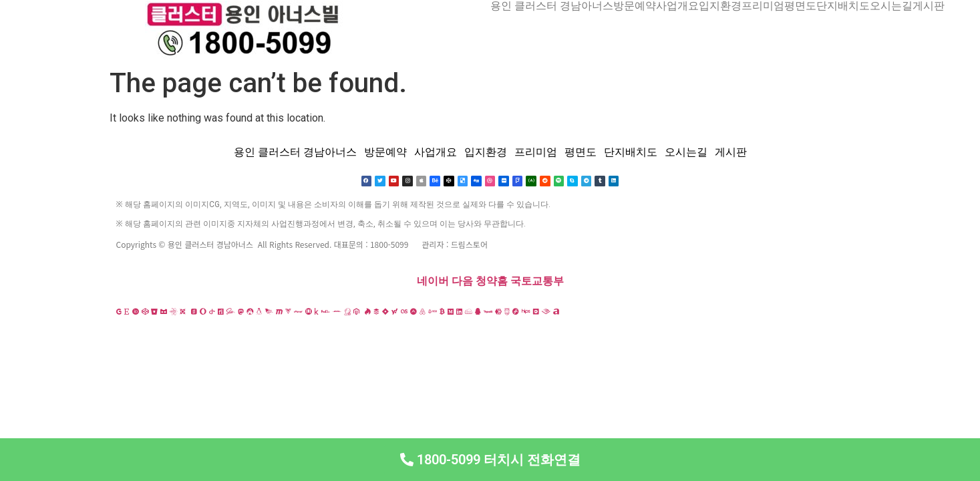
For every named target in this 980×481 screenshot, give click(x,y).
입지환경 (720, 6)
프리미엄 (763, 6)
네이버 (433, 282)
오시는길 (891, 6)
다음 (462, 282)
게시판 (929, 6)
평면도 (800, 6)
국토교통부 (537, 282)
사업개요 (677, 6)
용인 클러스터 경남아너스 (552, 6)
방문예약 (635, 6)
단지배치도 (843, 6)
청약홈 (492, 282)
